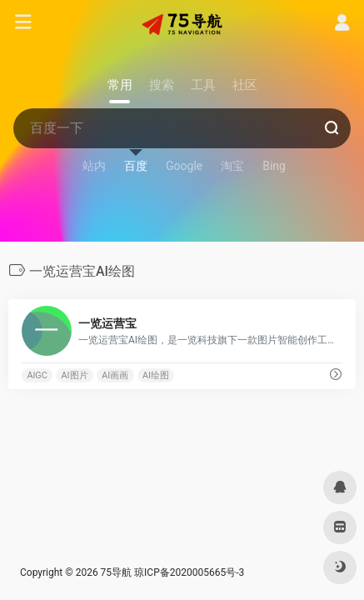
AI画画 (115, 375)
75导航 (117, 572)
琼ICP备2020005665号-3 (189, 572)
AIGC (37, 375)
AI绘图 (156, 375)
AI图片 (75, 375)
